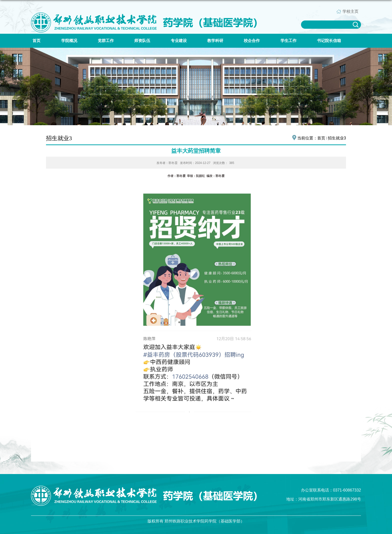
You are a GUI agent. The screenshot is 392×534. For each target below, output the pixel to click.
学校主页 (350, 11)
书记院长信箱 (329, 41)
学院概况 (69, 41)
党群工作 (106, 41)
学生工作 (288, 41)
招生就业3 (337, 138)
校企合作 (252, 41)
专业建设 (179, 41)
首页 (36, 41)
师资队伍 (142, 41)
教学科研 (215, 41)
